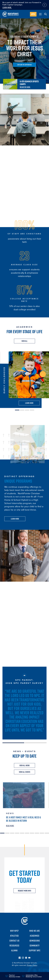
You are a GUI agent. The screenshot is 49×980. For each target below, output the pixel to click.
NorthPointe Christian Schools (24, 921)
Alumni (14, 950)
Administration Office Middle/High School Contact (34, 976)
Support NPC (35, 950)
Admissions (35, 941)
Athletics (14, 936)
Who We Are (35, 931)
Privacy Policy (32, 965)
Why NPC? (14, 931)
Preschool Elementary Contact (15, 976)
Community (35, 946)
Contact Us (14, 941)
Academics (35, 936)
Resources (14, 946)
